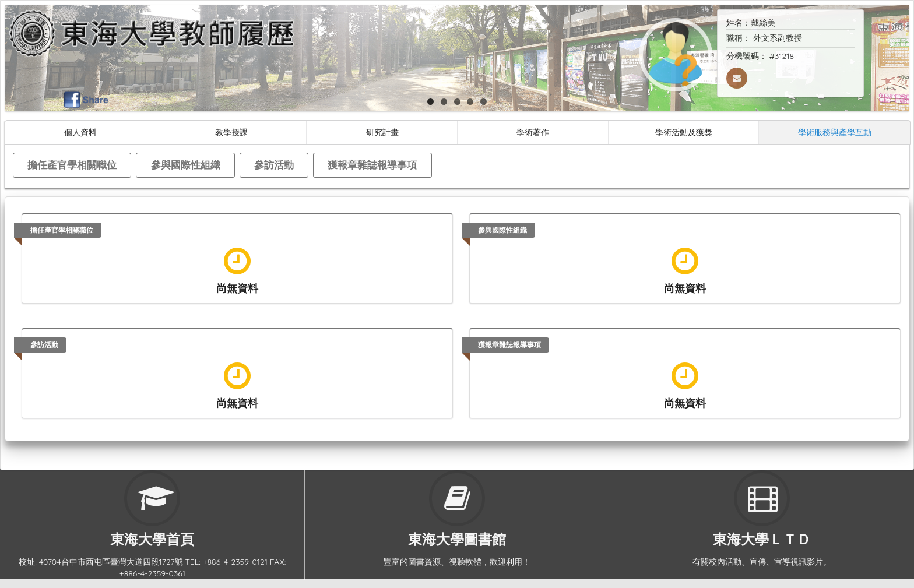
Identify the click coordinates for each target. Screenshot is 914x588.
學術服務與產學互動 (835, 132)
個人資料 (80, 132)
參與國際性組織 (186, 165)
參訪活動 (274, 165)
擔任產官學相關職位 (72, 165)
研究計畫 (382, 132)
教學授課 (231, 132)
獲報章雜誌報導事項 (372, 165)
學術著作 (533, 132)
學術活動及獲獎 (684, 132)
